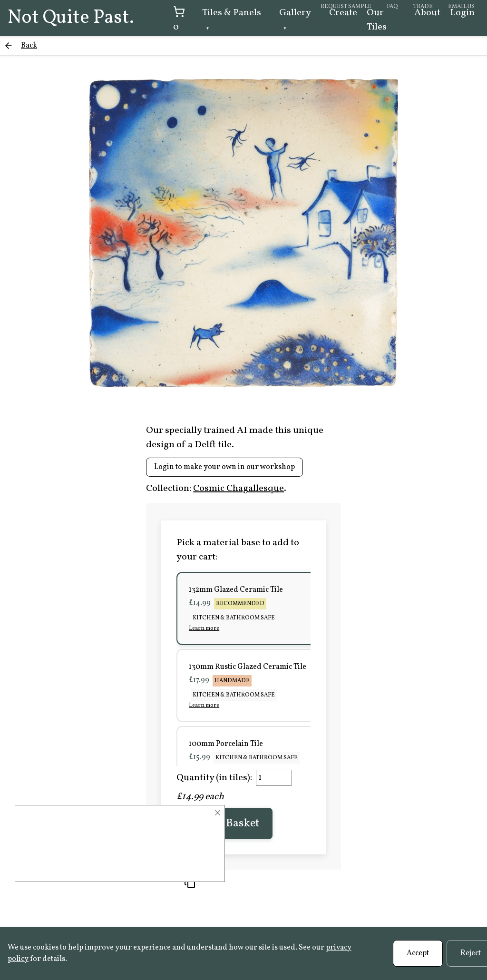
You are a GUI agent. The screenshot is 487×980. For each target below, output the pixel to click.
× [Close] (218, 813)
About (427, 13)
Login (462, 13)
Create (343, 13)
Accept (418, 953)
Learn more (204, 628)
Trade (423, 7)
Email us (461, 7)
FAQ (392, 7)
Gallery (295, 13)
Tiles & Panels (232, 13)
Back (29, 46)
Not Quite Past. (71, 18)
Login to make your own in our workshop (224, 467)
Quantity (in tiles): (214, 778)
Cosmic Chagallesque (239, 489)
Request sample (346, 7)
